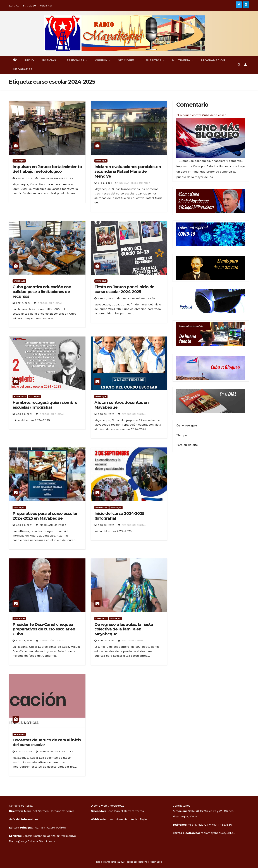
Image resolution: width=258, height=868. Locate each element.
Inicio (30, 60)
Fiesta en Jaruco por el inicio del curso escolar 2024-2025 (125, 289)
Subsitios (155, 60)
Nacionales (19, 281)
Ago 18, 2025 (24, 178)
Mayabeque (19, 161)
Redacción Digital (50, 414)
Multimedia (182, 60)
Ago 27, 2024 (24, 752)
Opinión (103, 60)
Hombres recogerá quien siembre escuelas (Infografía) (45, 405)
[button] (239, 65)
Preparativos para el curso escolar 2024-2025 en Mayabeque (45, 516)
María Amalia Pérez (51, 525)
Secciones (128, 60)
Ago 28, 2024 (106, 641)
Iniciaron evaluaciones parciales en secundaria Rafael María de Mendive (128, 171)
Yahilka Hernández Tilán (54, 178)
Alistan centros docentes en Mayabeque (122, 405)
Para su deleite (187, 445)
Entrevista (101, 618)
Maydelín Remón (131, 641)
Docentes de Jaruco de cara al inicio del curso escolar (47, 742)
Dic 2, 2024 (105, 183)
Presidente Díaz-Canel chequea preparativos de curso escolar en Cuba (44, 629)
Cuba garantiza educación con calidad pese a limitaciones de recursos (42, 292)
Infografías (23, 69)
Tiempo (182, 435)
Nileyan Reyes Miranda (133, 183)
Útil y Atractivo (187, 426)
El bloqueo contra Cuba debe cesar (201, 115)
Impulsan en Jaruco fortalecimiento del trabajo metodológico (47, 169)
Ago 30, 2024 (24, 414)
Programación (213, 60)
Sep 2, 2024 (23, 303)
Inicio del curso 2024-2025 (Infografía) (119, 516)
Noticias (50, 60)
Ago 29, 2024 (106, 525)
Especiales (77, 60)
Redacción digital (48, 303)
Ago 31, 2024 (106, 298)
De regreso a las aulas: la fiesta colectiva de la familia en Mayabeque (124, 629)
